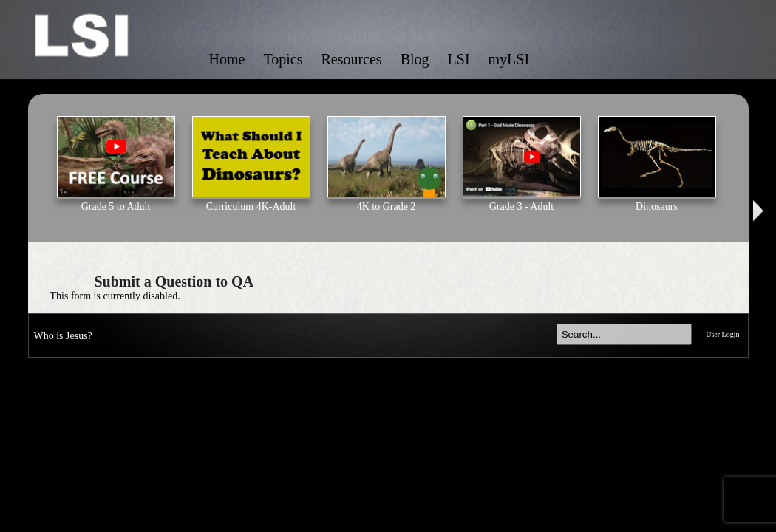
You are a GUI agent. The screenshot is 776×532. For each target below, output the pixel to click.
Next (760, 211)
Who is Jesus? (63, 336)
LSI (459, 59)
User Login (722, 334)
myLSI (509, 59)
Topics (283, 59)
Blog (415, 59)
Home (227, 59)
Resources (351, 59)
